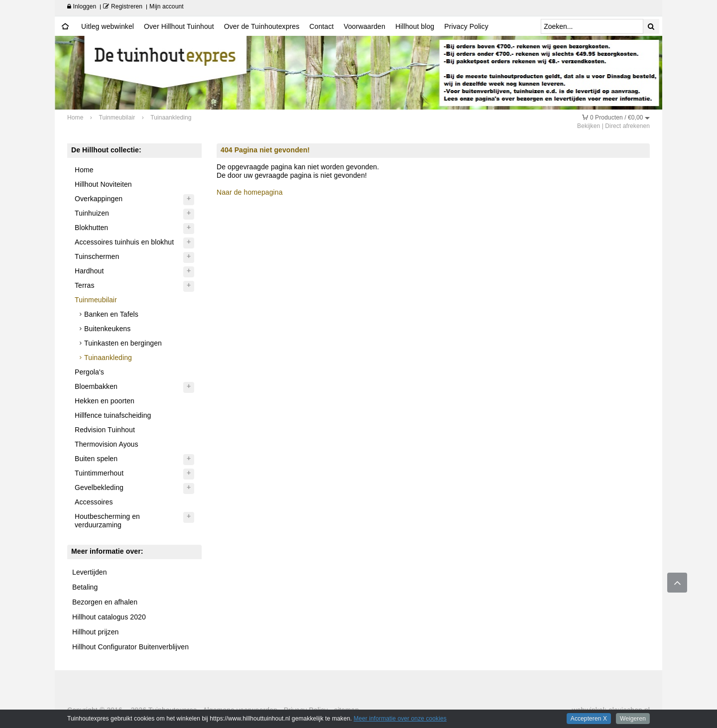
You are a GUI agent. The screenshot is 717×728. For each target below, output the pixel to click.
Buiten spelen (96, 459)
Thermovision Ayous (107, 444)
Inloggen (82, 6)
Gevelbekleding (99, 487)
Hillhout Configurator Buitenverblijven (130, 647)
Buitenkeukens (107, 329)
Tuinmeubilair (96, 300)
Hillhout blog (415, 26)
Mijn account (167, 6)
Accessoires (94, 502)
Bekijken (589, 126)
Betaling (85, 587)
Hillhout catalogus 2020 (109, 617)
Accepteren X (589, 719)
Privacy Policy (466, 26)
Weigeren (633, 719)
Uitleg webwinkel (108, 26)
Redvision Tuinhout (105, 430)
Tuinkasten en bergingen (123, 343)
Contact (321, 26)
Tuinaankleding (108, 358)
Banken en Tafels (111, 314)
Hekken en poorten (105, 401)
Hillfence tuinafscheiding (113, 415)
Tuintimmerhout (99, 473)
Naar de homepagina (250, 192)
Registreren (123, 6)
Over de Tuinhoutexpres (262, 26)
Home (84, 170)
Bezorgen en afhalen (105, 602)
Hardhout (89, 271)
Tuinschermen (97, 256)
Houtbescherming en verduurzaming (107, 521)
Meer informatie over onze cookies (400, 719)
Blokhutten (91, 228)
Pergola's (89, 372)
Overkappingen (99, 199)
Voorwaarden (364, 26)
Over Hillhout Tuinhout (179, 26)
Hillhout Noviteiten (103, 184)
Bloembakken (96, 386)
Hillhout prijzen (95, 632)
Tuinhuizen (92, 213)
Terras (85, 285)
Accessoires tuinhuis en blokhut (124, 242)
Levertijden (90, 572)
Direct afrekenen (627, 126)
